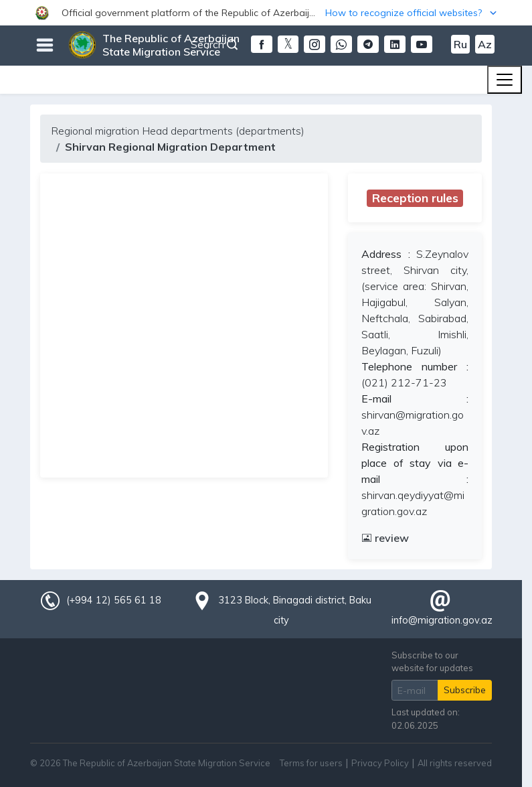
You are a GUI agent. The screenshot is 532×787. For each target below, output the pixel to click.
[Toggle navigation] (505, 80)
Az (485, 44)
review (385, 538)
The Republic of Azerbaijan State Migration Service (171, 45)
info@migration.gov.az (442, 620)
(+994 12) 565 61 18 (114, 600)
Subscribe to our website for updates (432, 661)
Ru (460, 44)
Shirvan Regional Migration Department (170, 147)
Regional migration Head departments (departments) (178, 131)
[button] (266, 13)
